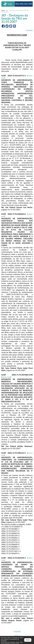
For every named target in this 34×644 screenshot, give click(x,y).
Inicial (3, 10)
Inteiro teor (6, 377)
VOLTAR (29, 31)
